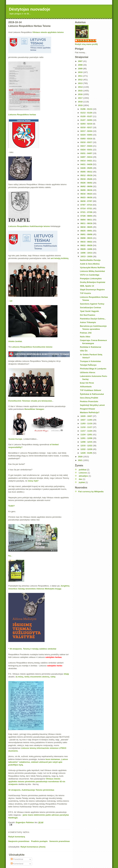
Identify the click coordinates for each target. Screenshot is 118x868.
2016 (81, 94)
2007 (81, 61)
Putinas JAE (86, 333)
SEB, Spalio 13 (87, 286)
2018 (81, 102)
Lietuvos (83, 473)
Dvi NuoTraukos (88, 315)
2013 (81, 83)
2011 (81, 76)
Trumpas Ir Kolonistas (90, 361)
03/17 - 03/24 (87, 146)
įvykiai (82, 482)
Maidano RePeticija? (90, 412)
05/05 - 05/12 (87, 172)
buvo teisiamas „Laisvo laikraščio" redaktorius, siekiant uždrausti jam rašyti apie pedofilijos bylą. (38, 762)
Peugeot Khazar (87, 409)
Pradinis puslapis (39, 841)
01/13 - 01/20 (87, 113)
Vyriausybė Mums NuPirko (92, 267)
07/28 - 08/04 (87, 216)
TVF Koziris (85, 293)
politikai (83, 470)
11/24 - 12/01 (87, 435)
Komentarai (17, 864)
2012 (81, 80)
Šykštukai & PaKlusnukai (92, 394)
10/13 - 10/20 (87, 256)
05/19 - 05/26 (87, 179)
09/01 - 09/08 (87, 234)
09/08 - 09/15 (87, 238)
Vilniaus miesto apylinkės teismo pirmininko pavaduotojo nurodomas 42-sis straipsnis (37, 781)
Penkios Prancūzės (89, 401)
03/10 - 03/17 (87, 142)
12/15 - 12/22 (87, 446)
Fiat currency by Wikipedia (91, 492)
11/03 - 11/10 (87, 424)
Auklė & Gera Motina (90, 264)
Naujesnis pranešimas (19, 841)
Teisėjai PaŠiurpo (88, 365)
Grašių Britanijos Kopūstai (92, 282)
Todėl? (12, 506)
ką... (11, 556)
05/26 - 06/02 (87, 183)
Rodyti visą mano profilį (86, 44)
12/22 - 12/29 (87, 449)
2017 (81, 98)
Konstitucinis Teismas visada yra (25, 401)
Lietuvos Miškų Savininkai (92, 271)
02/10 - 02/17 (87, 127)
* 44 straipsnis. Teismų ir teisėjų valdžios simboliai (32, 649)
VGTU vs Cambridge (90, 275)
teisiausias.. (47, 401)
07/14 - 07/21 (87, 208)
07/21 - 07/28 (87, 212)
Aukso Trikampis (88, 322)
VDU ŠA (84, 351)
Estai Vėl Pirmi (87, 383)
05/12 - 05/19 (87, 175)
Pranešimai (17, 859)
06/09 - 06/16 (87, 190)
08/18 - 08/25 (87, 227)
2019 (81, 105)
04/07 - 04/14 (87, 157)
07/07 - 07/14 (87, 205)
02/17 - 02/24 (87, 131)
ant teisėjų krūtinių (60, 258)
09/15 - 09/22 (87, 242)
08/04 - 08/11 (87, 220)
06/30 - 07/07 (87, 201)
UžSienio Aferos (88, 372)
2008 (81, 65)
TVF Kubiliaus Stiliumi (90, 390)
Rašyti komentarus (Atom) (33, 847)
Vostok (12, 439)
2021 (81, 460)
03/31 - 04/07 (87, 153)
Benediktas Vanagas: (35, 409)
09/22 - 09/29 (87, 245)
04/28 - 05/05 (87, 168)
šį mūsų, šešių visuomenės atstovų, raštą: (36, 677)
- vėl (11, 301)
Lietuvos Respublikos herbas (22, 115)
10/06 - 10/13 (87, 253)
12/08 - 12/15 (87, 442)
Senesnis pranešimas (60, 841)
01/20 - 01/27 (87, 116)
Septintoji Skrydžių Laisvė (92, 405)
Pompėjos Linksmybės (91, 279)
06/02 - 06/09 (87, 186)
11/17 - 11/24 (87, 431)
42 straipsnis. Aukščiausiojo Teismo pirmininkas (31, 790)
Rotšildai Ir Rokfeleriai (90, 347)
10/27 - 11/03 (87, 420)
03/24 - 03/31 (87, 150)
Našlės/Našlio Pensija (90, 260)
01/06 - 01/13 (87, 109)
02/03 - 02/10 (87, 124)
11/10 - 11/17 (87, 427)
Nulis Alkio (85, 337)
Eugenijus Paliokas (87, 41)
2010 (81, 72)
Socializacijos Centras (90, 307)
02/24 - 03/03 (87, 135)
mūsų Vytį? (33, 481)
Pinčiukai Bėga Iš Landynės (93, 369)
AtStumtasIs (86, 387)
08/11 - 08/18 (87, 223)
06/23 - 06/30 (87, 197)
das (81, 479)
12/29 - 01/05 (87, 453)
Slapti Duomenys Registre (92, 290)
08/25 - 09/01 (87, 231)
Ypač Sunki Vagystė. (90, 311)
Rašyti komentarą (17, 837)
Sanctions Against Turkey (92, 304)
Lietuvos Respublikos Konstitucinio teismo (32, 347)
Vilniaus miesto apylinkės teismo (48, 32)
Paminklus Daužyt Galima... (93, 319)
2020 (81, 457)
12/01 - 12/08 (87, 438)
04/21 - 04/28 (87, 164)
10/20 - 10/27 (87, 416)
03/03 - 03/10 (87, 139)
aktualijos (83, 476)
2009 (81, 69)
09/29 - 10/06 (87, 249)
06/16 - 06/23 (87, 194)
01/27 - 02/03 (87, 120)
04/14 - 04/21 (87, 161)
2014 (81, 87)
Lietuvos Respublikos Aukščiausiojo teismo (29, 226)
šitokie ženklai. (15, 341)
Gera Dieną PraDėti (89, 398)
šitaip (66, 674)
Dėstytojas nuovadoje (30, 9)
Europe (19, 439)
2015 (81, 91)
